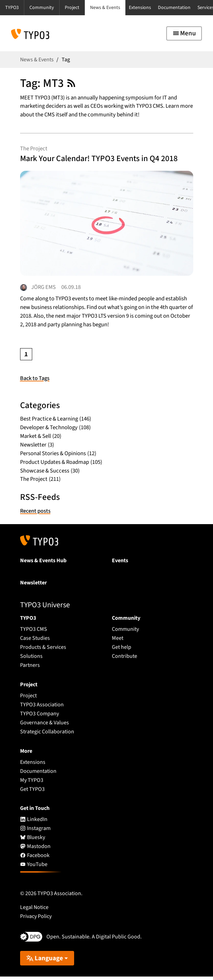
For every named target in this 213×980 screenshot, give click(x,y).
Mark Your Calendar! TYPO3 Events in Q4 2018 (104, 159)
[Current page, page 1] (26, 358)
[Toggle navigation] (184, 33)
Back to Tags (35, 381)
